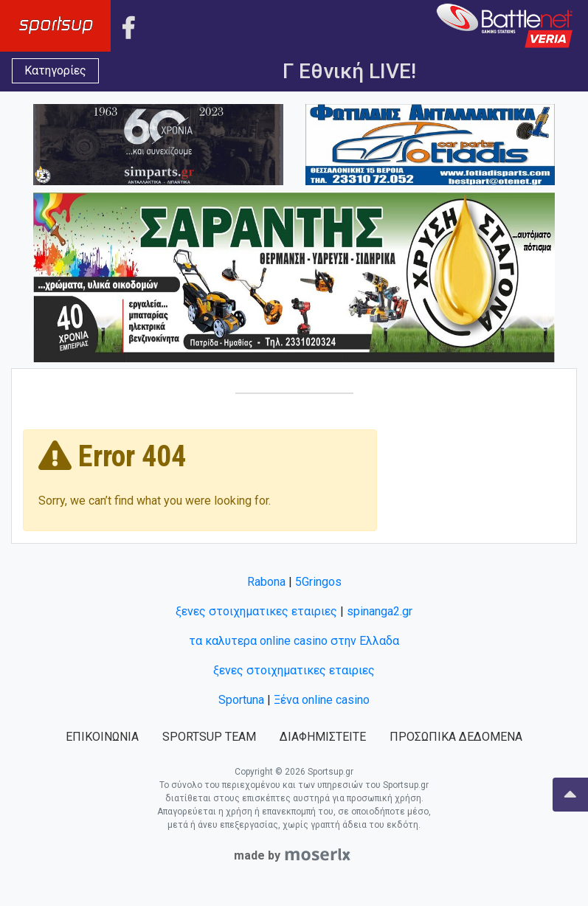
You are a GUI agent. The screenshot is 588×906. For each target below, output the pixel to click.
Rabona (266, 582)
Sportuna (241, 700)
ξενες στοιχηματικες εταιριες (256, 611)
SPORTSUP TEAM (209, 737)
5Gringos (318, 582)
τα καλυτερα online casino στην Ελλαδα (294, 641)
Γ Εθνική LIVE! (349, 71)
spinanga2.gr (380, 611)
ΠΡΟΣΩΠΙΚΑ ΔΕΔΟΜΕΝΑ (456, 737)
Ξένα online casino (322, 700)
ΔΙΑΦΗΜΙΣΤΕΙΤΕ (323, 737)
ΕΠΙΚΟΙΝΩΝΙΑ (102, 737)
